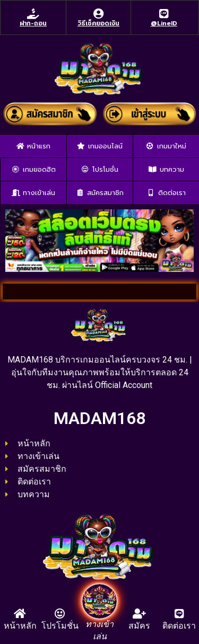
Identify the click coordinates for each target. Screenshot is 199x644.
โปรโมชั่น (60, 626)
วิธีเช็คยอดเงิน (98, 23)
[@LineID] (164, 14)
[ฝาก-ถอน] (33, 14)
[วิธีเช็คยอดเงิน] (99, 14)
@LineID (164, 23)
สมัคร (139, 626)
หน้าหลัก (20, 626)
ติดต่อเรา (179, 626)
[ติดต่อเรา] (179, 614)
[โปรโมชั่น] (60, 614)
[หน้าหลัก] (20, 614)
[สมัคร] (140, 614)
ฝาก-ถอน (33, 23)
